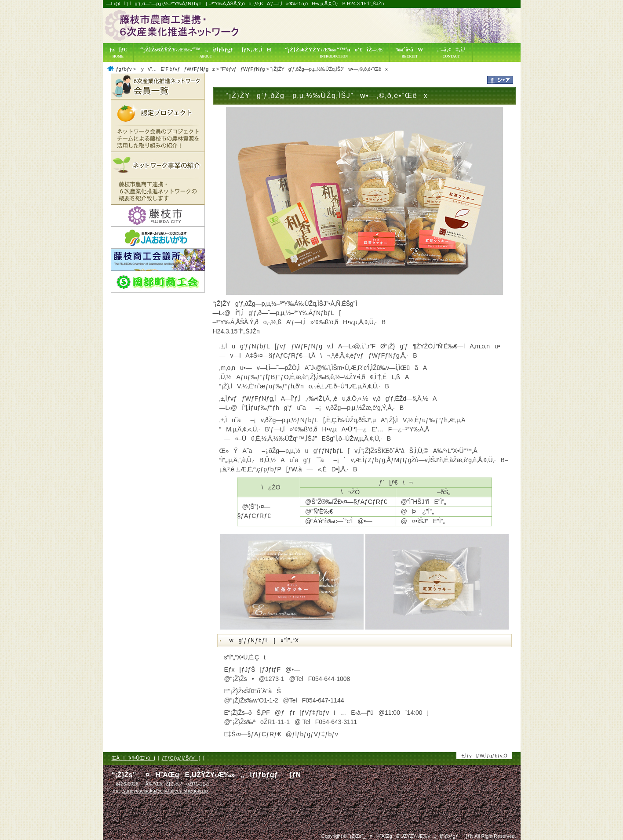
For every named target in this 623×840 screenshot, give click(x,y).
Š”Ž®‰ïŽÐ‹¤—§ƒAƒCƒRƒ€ (349, 502)
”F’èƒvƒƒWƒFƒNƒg (242, 69)
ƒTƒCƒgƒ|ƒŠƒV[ (181, 758)
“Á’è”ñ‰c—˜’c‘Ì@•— (342, 521)
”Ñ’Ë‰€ (322, 511)
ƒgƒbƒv (124, 69)
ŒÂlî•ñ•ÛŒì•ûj (133, 758)
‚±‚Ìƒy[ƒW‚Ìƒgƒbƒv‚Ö (484, 756)
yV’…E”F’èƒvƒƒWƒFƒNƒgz (176, 69)
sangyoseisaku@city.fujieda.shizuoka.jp (166, 791)
